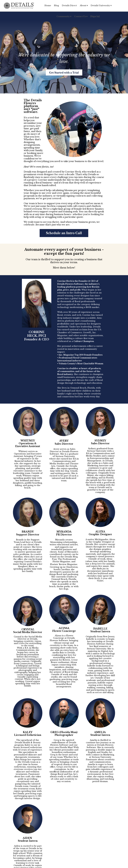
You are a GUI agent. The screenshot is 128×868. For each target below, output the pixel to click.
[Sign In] (95, 16)
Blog (56, 5)
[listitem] (64, 461)
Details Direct (69, 5)
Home (48, 5)
